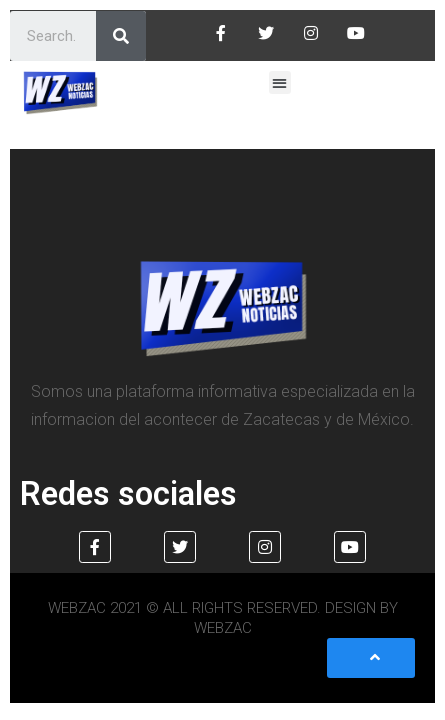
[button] (280, 82)
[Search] (121, 36)
